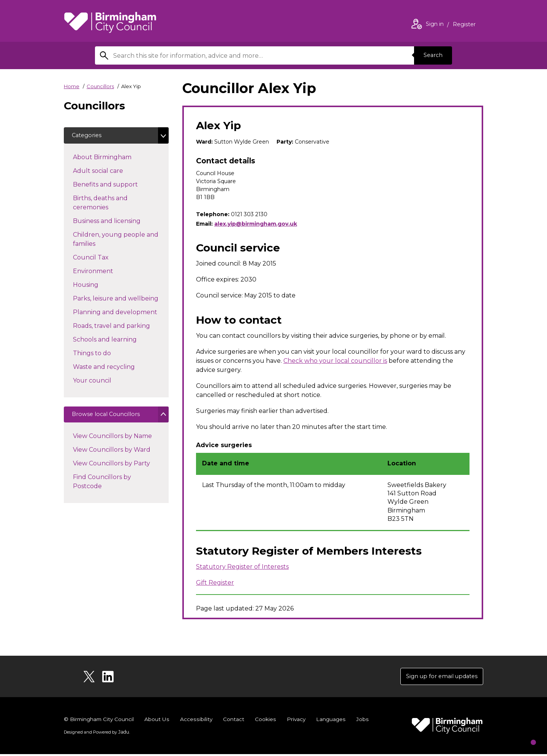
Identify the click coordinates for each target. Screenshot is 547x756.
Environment (107, 272)
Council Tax (104, 259)
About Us (159, 721)
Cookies (267, 721)
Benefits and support (119, 186)
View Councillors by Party (111, 467)
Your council (106, 382)
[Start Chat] (526, 735)
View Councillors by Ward (112, 454)
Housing (99, 286)
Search (431, 55)
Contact (235, 721)
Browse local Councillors (110, 417)
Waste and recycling (117, 368)
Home (72, 86)
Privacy (298, 721)
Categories (89, 136)
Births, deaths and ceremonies (104, 205)
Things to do (105, 354)
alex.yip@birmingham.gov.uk (256, 224)
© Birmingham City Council (100, 721)
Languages (333, 721)
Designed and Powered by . (96, 734)
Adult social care (111, 172)
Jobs (365, 721)
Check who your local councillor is (335, 361)
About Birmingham (116, 158)
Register (464, 25)
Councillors (100, 86)
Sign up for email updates (437, 677)
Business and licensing (120, 222)
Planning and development (121, 313)
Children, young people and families (116, 241)
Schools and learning (118, 341)
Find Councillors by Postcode (102, 486)
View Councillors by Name (112, 440)
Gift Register (215, 583)
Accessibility (198, 721)
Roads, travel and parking (121, 327)
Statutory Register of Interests (242, 567)
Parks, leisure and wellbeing (121, 300)
